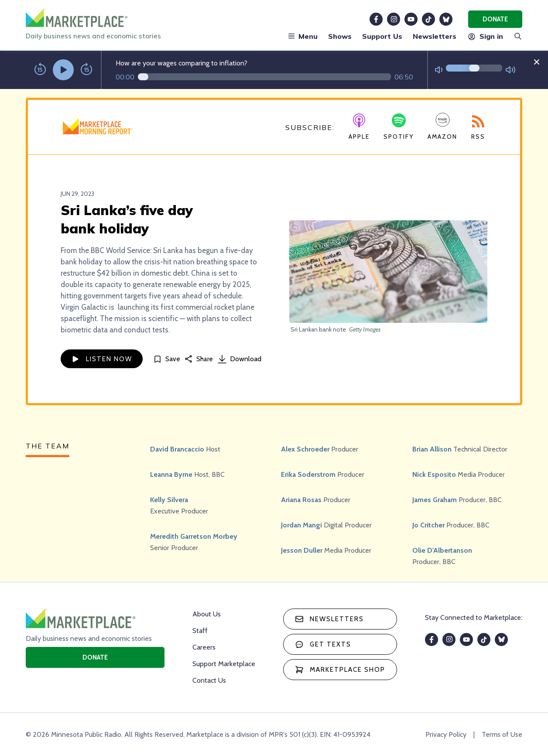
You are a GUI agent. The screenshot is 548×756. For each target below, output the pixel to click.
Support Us (382, 36)
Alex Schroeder (305, 449)
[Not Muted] (439, 70)
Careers (204, 647)
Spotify (399, 127)
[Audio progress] (264, 77)
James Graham (435, 500)
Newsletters (435, 36)
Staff (200, 631)
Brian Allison (432, 449)
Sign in (485, 36)
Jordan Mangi (301, 525)
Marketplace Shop (340, 670)
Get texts (323, 644)
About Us (207, 614)
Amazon (442, 126)
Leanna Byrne (171, 474)
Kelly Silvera (169, 500)
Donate (495, 19)
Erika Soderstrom (308, 474)
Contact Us (209, 680)
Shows (340, 36)
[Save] (167, 359)
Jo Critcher (428, 525)
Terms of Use (502, 734)
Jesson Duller (302, 550)
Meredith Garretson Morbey (194, 536)
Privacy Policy (446, 734)
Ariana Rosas (301, 500)
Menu (303, 36)
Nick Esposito (434, 474)
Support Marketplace (224, 664)
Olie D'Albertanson (442, 550)
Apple (359, 127)
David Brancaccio (177, 449)
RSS (478, 128)
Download (240, 359)
